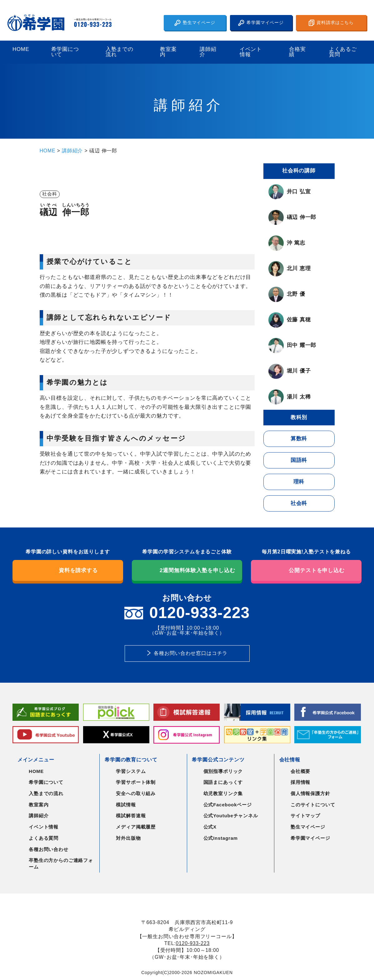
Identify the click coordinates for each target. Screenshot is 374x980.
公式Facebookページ (228, 805)
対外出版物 (128, 838)
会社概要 (300, 771)
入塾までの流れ (120, 52)
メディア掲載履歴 (136, 827)
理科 (299, 482)
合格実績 (297, 52)
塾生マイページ (195, 23)
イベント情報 (251, 52)
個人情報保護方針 (310, 794)
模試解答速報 (131, 816)
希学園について (65, 52)
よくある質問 (44, 838)
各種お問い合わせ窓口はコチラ (191, 653)
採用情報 (300, 782)
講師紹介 (208, 52)
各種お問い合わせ (49, 849)
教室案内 (168, 52)
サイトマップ (305, 816)
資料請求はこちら (331, 23)
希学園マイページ (261, 23)
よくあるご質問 (343, 52)
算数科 (299, 439)
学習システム (131, 771)
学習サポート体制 (136, 782)
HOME (21, 49)
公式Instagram (221, 838)
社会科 (299, 503)
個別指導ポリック (223, 771)
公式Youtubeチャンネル (231, 816)
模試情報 (126, 805)
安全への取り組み (136, 794)
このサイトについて (313, 805)
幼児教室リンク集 (223, 794)
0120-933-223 (193, 943)
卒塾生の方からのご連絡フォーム (61, 864)
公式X (210, 827)
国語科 (299, 460)
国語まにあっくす (223, 782)
